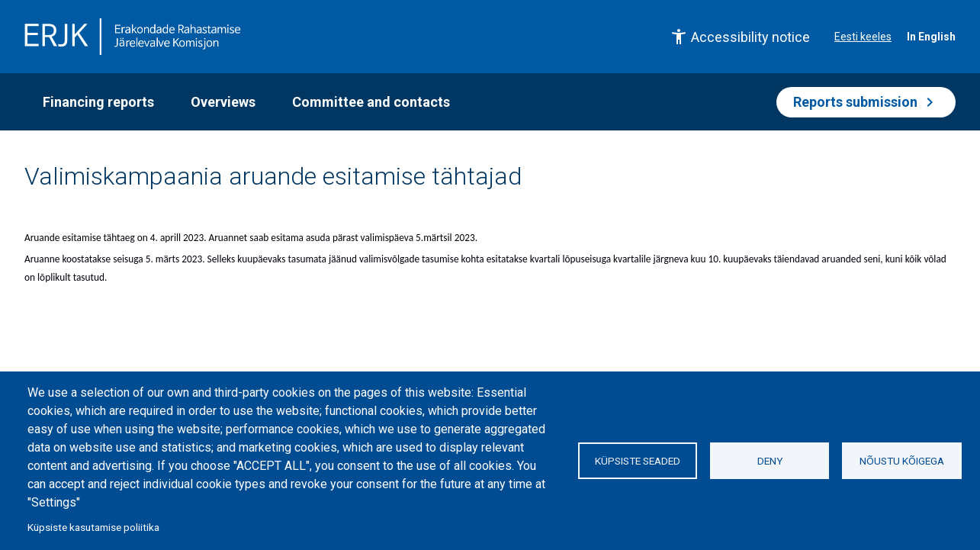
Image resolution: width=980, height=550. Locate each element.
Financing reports (98, 102)
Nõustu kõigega (902, 461)
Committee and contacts (371, 102)
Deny (770, 461)
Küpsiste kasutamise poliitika (93, 527)
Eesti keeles (863, 37)
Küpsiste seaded (638, 461)
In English (931, 37)
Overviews (223, 102)
